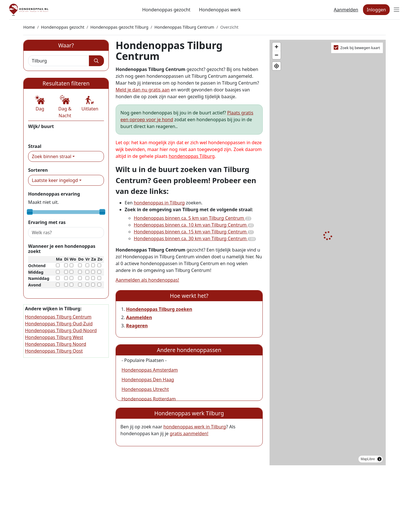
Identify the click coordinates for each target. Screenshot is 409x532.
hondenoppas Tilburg (192, 156)
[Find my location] (277, 66)
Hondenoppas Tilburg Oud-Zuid (59, 324)
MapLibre (368, 459)
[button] (40, 104)
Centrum (37, 135)
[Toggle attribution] (379, 459)
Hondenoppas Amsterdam (150, 370)
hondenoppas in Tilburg (159, 203)
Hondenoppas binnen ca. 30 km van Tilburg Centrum (195, 238)
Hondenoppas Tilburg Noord (56, 344)
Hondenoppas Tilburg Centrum (184, 27)
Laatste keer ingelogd (55, 180)
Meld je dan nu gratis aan (143, 90)
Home (29, 27)
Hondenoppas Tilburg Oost (54, 351)
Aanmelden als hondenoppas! (147, 280)
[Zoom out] (277, 55)
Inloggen (376, 10)
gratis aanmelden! (189, 433)
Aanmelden (346, 10)
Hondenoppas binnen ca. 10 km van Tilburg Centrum (194, 225)
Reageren (137, 326)
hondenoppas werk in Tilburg (195, 427)
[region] (328, 253)
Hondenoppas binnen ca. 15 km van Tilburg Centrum (194, 232)
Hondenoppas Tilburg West (54, 337)
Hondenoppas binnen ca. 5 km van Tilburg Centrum (193, 218)
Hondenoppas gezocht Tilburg (119, 27)
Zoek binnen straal (52, 156)
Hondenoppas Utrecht (145, 389)
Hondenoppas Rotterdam (149, 399)
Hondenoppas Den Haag (148, 380)
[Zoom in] (277, 47)
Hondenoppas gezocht (166, 10)
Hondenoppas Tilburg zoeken (159, 309)
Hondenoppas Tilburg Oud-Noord (61, 330)
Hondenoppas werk (220, 10)
